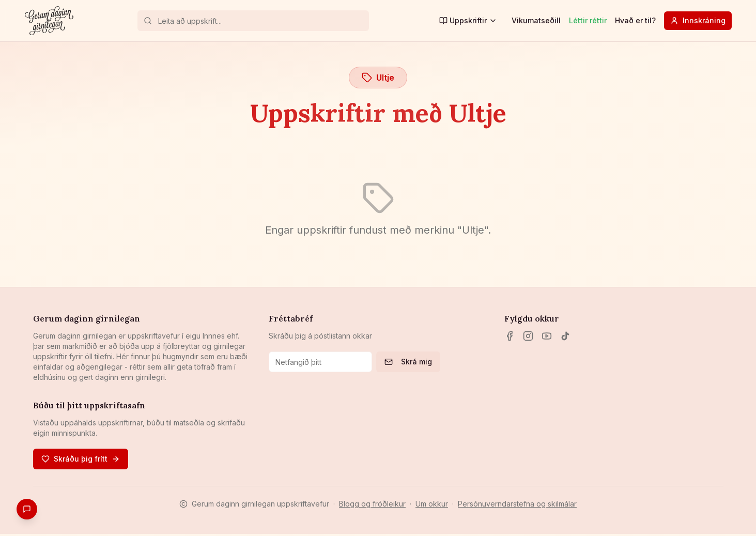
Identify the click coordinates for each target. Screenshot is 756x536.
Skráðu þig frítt (81, 459)
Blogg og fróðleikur (372, 504)
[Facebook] (510, 336)
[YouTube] (547, 336)
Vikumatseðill (536, 20)
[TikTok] (565, 336)
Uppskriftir (468, 20)
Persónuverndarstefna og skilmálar (517, 504)
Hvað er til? (635, 20)
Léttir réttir (588, 20)
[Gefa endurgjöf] (27, 509)
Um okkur (432, 504)
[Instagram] (528, 336)
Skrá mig (408, 362)
